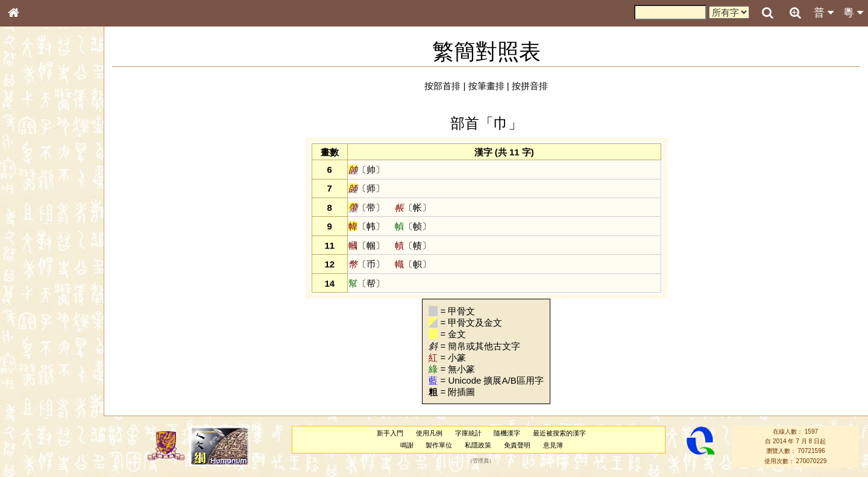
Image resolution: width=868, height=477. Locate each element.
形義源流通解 (37, 205)
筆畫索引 (30, 172)
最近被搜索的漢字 (559, 433)
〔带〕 (366, 207)
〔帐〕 (413, 207)
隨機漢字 (507, 433)
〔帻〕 (413, 245)
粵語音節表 (33, 236)
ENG (53, 133)
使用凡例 (429, 433)
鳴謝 (407, 445)
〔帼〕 (366, 245)
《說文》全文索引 (44, 370)
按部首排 (442, 86)
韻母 (41, 317)
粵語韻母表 (33, 258)
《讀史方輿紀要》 (44, 381)
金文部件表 (33, 194)
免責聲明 (517, 445)
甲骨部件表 (33, 182)
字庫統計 (468, 433)
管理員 (481, 461)
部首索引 (30, 161)
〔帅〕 (366, 170)
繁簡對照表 (33, 403)
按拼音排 (530, 86)
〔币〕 (366, 264)
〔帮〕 (366, 283)
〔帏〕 (366, 226)
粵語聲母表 (33, 247)
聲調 (57, 317)
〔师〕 (366, 188)
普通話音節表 (37, 328)
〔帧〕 (413, 226)
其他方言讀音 (37, 338)
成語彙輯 (30, 392)
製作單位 (439, 445)
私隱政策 (478, 445)
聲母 (24, 317)
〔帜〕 (413, 264)
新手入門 (390, 433)
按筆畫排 (486, 86)
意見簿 (553, 445)
